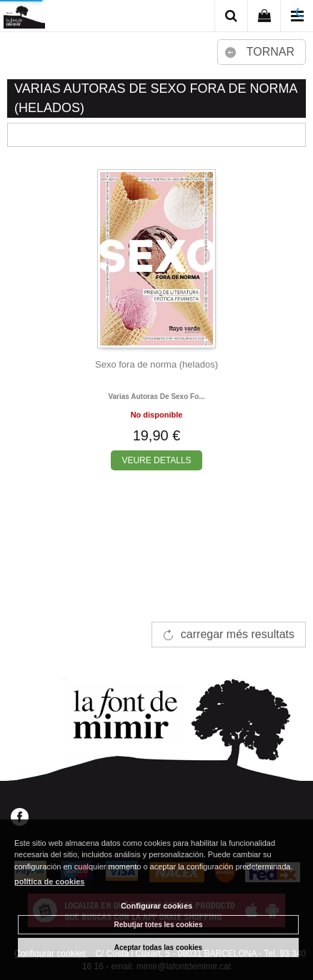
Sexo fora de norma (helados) (156, 364)
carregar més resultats (238, 634)
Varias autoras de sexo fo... (156, 396)
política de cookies (49, 882)
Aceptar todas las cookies (158, 948)
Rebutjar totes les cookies (159, 925)
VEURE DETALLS (156, 460)
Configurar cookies (156, 906)
